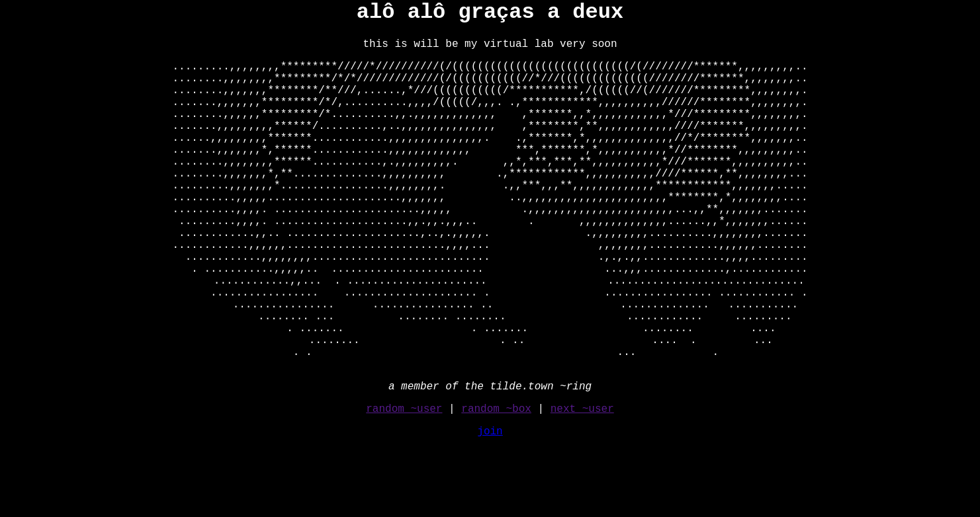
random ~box (496, 478)
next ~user (582, 478)
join (490, 500)
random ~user (404, 478)
